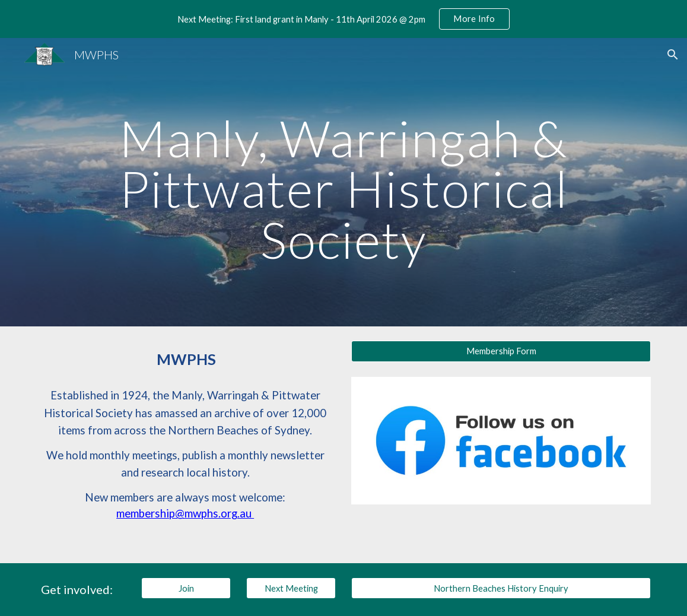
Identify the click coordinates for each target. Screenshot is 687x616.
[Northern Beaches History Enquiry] (501, 588)
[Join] (186, 588)
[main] (343, 182)
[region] (343, 19)
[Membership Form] (501, 351)
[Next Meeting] (291, 588)
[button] (673, 55)
